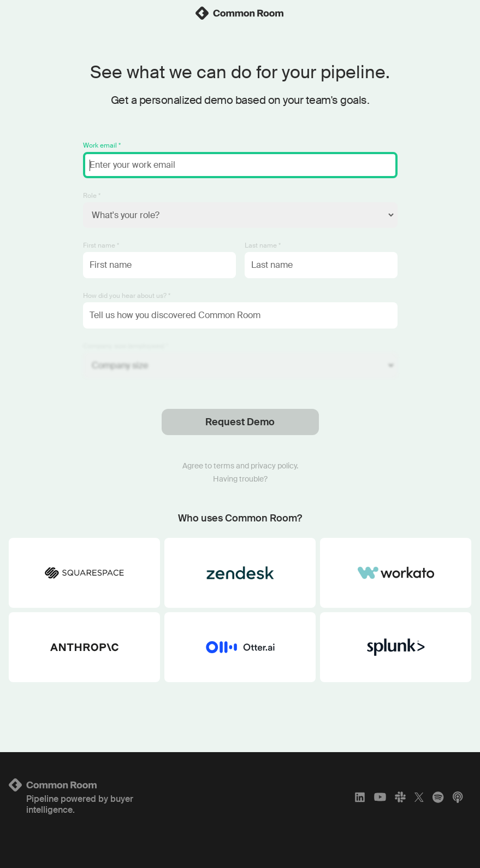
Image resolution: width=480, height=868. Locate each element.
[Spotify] (438, 797)
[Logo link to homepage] (85, 785)
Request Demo (240, 422)
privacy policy (274, 466)
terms (224, 466)
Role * (92, 196)
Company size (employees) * (126, 346)
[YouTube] (380, 797)
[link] (240, 13)
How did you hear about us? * (127, 296)
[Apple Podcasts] (458, 797)
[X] (419, 797)
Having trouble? (240, 479)
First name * (101, 245)
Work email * (102, 145)
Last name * (263, 245)
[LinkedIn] (360, 797)
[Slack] (400, 797)
